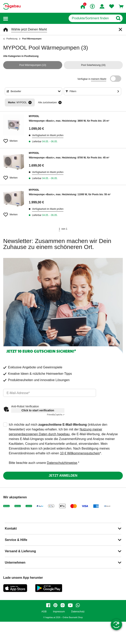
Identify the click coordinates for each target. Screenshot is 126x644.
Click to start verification (38, 410)
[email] (50, 393)
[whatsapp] (78, 605)
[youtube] (70, 605)
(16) (93, 65)
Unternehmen (15, 563)
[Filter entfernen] (30, 102)
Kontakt (11, 528)
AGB (44, 612)
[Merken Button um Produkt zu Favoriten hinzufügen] (14, 139)
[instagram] (63, 605)
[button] (6, 18)
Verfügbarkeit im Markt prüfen (48, 135)
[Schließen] (120, 29)
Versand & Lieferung (20, 551)
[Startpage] (12, 6)
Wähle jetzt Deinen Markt (29, 29)
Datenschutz (78, 612)
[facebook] (48, 605)
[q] (91, 18)
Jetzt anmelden (63, 476)
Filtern (73, 91)
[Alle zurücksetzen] (60, 102)
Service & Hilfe (16, 540)
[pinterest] (55, 605)
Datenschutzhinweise (62, 463)
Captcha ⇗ (56, 415)
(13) (33, 65)
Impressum (59, 612)
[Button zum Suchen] (118, 18)
